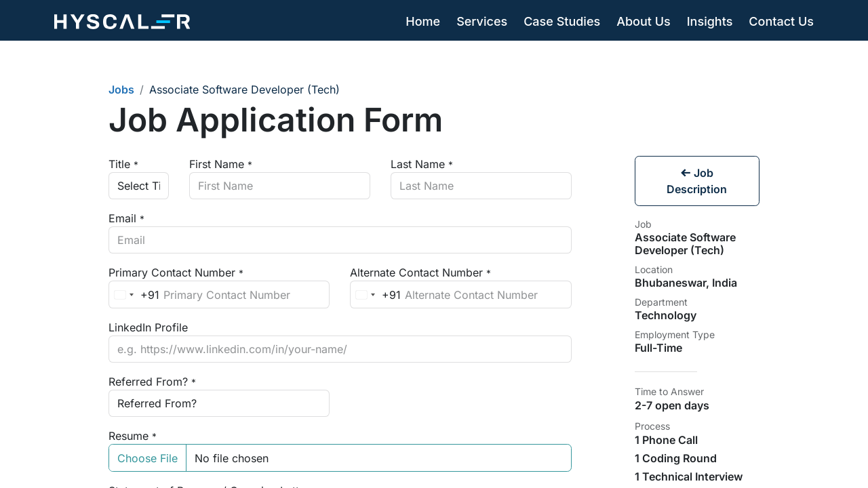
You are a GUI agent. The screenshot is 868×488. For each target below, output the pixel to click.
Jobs (121, 89)
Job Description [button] (697, 181)
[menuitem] (423, 22)
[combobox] (134, 294)
